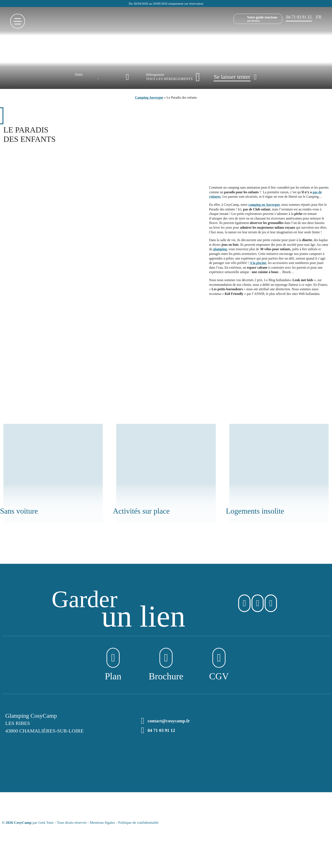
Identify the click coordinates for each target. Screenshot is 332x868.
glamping (220, 249)
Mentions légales (104, 824)
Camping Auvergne (149, 97)
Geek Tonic (47, 824)
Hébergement (155, 75)
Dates (79, 75)
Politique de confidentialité (140, 824)
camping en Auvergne (264, 205)
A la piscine (258, 263)
